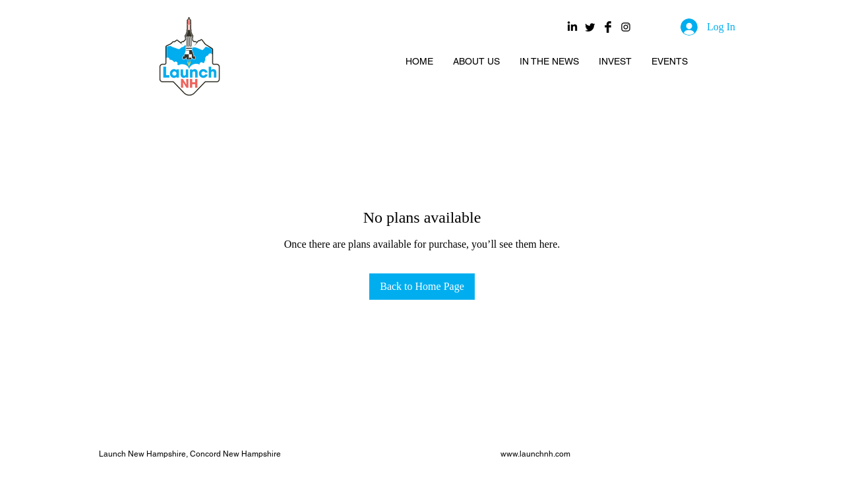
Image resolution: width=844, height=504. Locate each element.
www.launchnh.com (535, 454)
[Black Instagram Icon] (626, 27)
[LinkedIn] (572, 27)
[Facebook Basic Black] (608, 27)
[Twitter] (590, 27)
